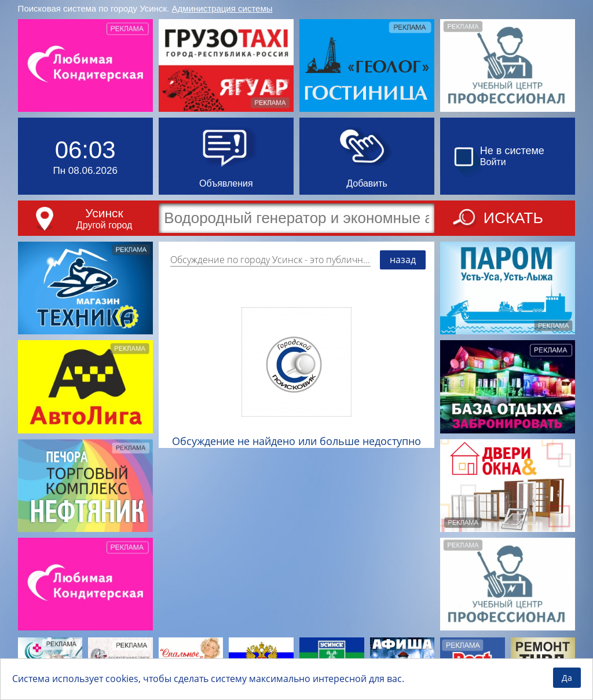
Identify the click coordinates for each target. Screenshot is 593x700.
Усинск (104, 213)
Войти (493, 162)
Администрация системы (222, 8)
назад (403, 260)
